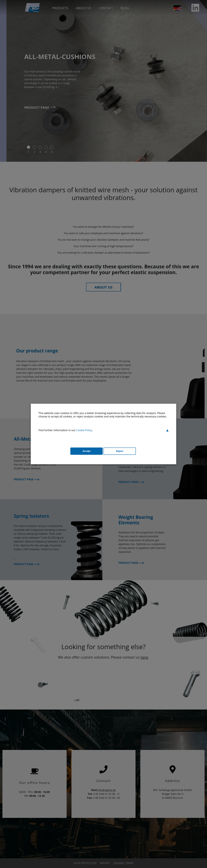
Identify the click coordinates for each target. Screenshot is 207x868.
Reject (120, 452)
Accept (85, 452)
